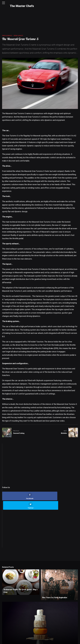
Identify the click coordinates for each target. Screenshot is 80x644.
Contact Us (31, 641)
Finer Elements (7, 19)
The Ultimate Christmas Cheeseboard (18, 624)
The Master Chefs (22, 6)
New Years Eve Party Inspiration (55, 571)
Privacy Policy (42, 641)
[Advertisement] (40, 447)
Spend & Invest (18, 19)
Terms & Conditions (55, 641)
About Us (22, 641)
